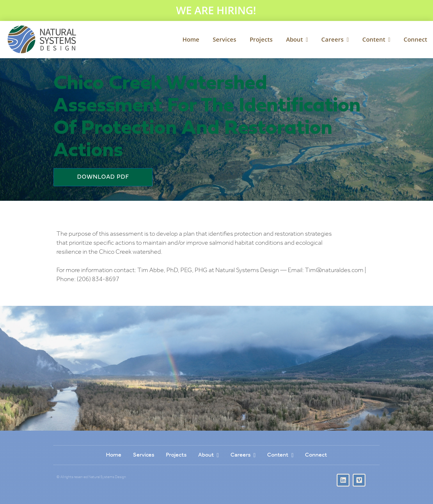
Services (225, 39)
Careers (335, 40)
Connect (415, 39)
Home (191, 39)
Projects (261, 39)
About (297, 40)
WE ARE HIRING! (216, 10)
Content (376, 40)
